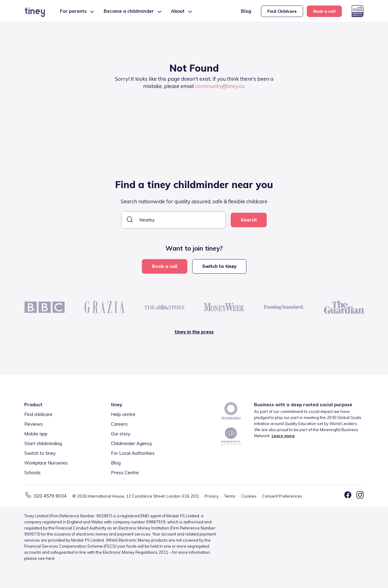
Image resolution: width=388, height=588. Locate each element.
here (50, 558)
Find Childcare (282, 11)
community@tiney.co (220, 86)
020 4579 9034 (50, 496)
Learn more (283, 436)
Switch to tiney (219, 266)
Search (249, 220)
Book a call (324, 11)
